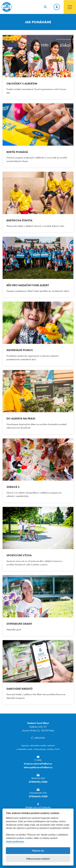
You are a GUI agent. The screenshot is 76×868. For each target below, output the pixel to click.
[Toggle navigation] (70, 7)
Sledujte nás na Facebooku (38, 806)
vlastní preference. (15, 842)
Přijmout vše (38, 851)
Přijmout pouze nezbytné (38, 859)
